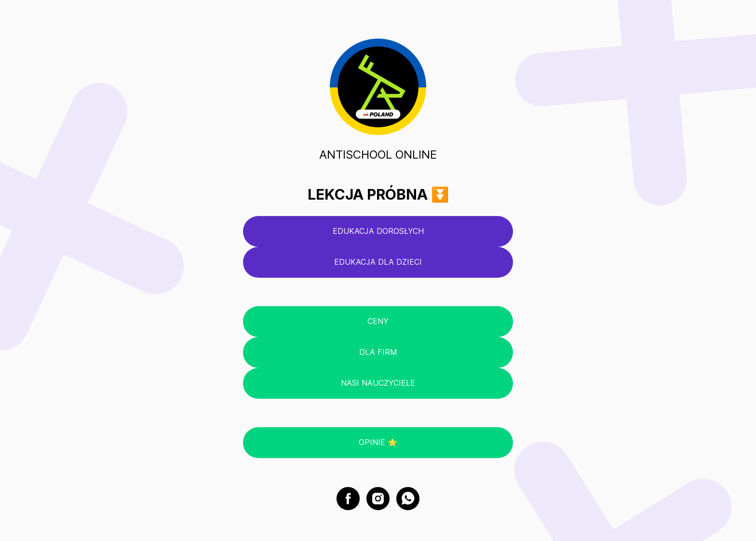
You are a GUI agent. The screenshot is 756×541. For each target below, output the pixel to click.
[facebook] (348, 499)
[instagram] (378, 499)
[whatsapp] (408, 499)
